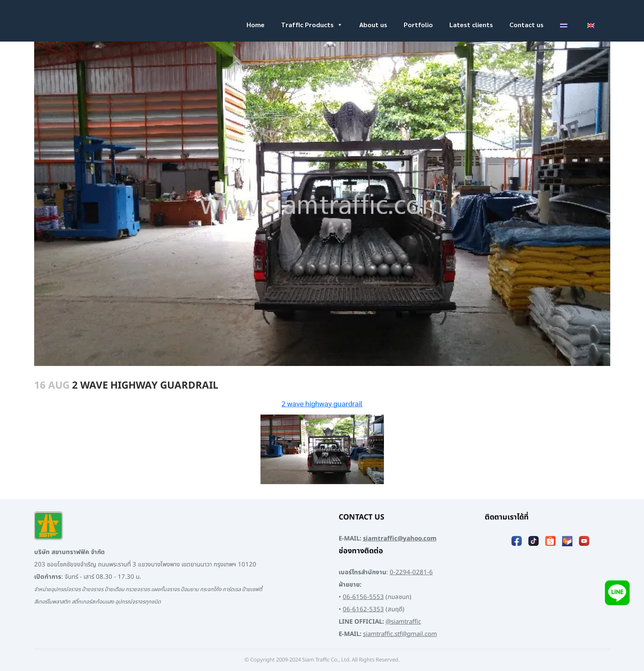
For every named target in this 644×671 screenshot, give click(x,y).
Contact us (527, 24)
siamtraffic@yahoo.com (400, 539)
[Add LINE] (617, 593)
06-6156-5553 (363, 597)
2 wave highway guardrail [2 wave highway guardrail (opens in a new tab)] (322, 403)
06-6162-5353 (363, 609)
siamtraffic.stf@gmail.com (400, 634)
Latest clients (471, 24)
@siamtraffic (403, 622)
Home (256, 24)
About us (373, 24)
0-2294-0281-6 (411, 572)
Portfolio (418, 24)
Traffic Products (312, 25)
